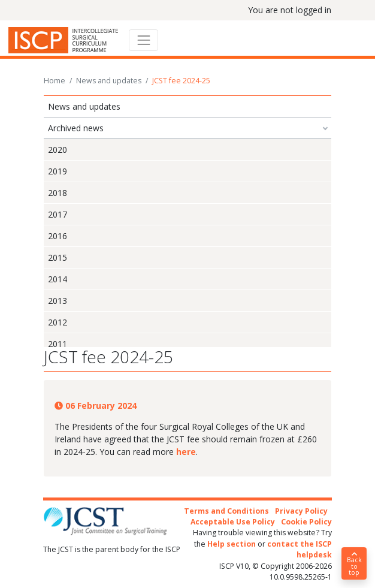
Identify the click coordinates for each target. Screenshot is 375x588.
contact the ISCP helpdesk (300, 549)
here (186, 452)
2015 (58, 257)
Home (55, 81)
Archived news (76, 128)
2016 (58, 236)
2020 (58, 150)
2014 (58, 279)
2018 (58, 193)
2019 (58, 171)
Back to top (354, 564)
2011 (58, 344)
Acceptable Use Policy (233, 522)
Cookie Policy (306, 522)
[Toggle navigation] (143, 40)
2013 (58, 301)
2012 (58, 322)
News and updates (109, 81)
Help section (232, 544)
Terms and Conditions (226, 511)
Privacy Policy (301, 511)
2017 (58, 214)
